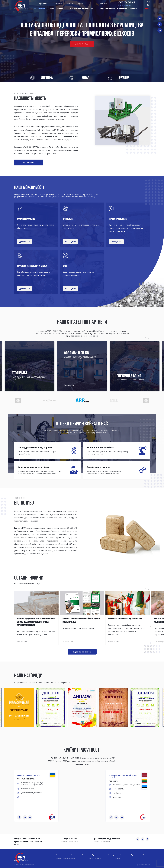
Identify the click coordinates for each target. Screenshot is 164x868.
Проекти (81, 4)
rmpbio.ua (25, 797)
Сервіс (147, 8)
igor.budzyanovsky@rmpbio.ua (32, 793)
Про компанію (44, 4)
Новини (70, 4)
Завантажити (61, 855)
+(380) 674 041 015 (126, 2)
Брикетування (56, 8)
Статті (92, 4)
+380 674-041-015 (27, 789)
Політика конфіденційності (65, 858)
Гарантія (117, 858)
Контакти (103, 4)
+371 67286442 (118, 789)
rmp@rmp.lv (117, 793)
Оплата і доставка (94, 858)
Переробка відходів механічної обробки (118, 8)
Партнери (58, 4)
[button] (145, 338)
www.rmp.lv (117, 797)
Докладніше (69, 385)
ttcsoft (148, 865)
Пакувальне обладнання (82, 8)
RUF (64, 538)
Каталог (41, 8)
